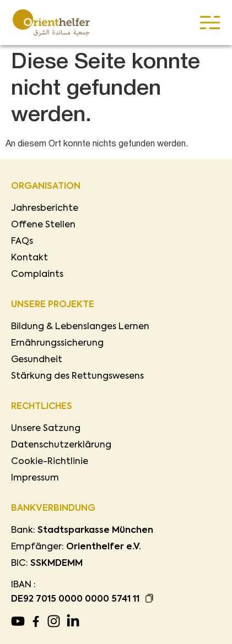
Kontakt (29, 258)
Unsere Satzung (46, 429)
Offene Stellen (43, 225)
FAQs (22, 242)
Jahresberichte (45, 209)
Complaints (37, 275)
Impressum (35, 478)
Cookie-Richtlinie (50, 462)
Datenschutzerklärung (61, 445)
